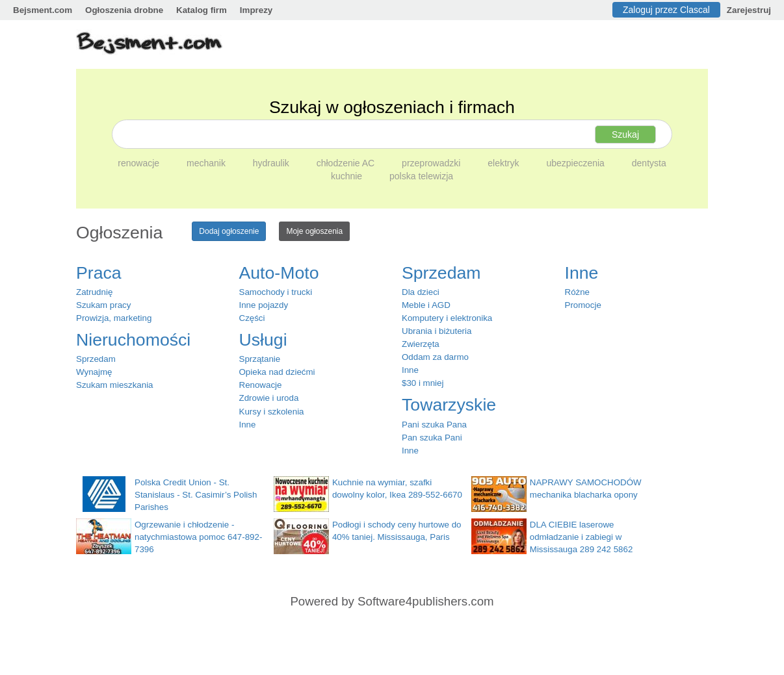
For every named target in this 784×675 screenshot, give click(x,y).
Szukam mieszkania (115, 385)
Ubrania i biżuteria (437, 331)
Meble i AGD (426, 305)
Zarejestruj (749, 10)
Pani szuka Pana (434, 425)
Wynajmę (94, 372)
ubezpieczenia (576, 163)
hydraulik (272, 163)
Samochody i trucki (276, 292)
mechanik (207, 163)
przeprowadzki (432, 163)
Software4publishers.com (425, 601)
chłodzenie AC (347, 163)
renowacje (140, 163)
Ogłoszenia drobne (124, 10)
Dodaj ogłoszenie (229, 231)
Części (252, 318)
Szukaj (625, 134)
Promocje (583, 305)
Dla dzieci (421, 292)
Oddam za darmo (435, 357)
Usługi (263, 340)
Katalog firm (202, 10)
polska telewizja (421, 176)
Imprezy (256, 10)
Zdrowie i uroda (269, 398)
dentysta (649, 163)
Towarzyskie (449, 405)
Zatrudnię (94, 292)
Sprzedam (96, 359)
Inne (248, 425)
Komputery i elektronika (447, 318)
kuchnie (348, 176)
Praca (99, 273)
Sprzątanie (260, 359)
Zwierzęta (421, 344)
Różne (578, 292)
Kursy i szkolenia (272, 412)
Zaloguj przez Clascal (666, 10)
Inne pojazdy (264, 305)
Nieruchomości (133, 340)
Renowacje (261, 385)
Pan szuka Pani (432, 438)
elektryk (504, 163)
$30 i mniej (423, 383)
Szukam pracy (103, 305)
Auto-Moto (279, 273)
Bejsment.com (43, 10)
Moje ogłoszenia (314, 231)
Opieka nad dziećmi (277, 372)
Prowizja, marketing (114, 318)
